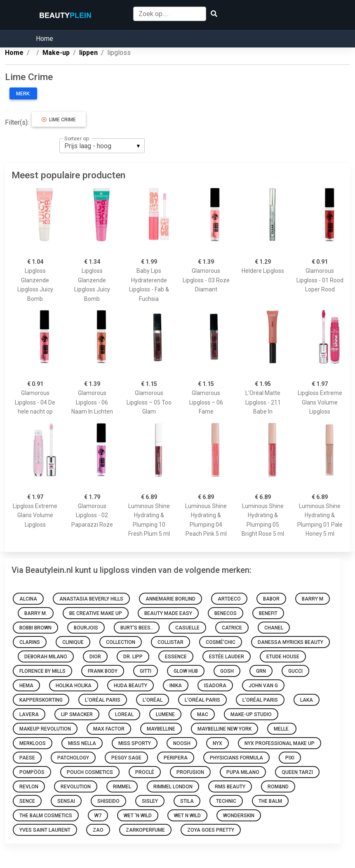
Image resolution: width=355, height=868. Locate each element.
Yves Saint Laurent (45, 830)
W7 (98, 816)
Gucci (295, 671)
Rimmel (122, 787)
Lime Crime (59, 120)
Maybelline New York (225, 729)
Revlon (29, 787)
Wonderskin (239, 816)
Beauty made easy (168, 613)
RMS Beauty (230, 787)
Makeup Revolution (45, 729)
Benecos (226, 613)
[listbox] (102, 146)
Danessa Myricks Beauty (290, 642)
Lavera (29, 714)
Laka (307, 700)
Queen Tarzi (297, 772)
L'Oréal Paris (103, 700)
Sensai (66, 801)
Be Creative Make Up (96, 613)
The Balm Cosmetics (46, 816)
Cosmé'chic (221, 642)
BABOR (271, 599)
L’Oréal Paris (260, 700)
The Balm (270, 801)
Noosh (182, 743)
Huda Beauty (130, 686)
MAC (203, 714)
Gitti (146, 671)
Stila (187, 801)
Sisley (150, 801)
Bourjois (86, 628)
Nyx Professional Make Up (280, 743)
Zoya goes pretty (211, 830)
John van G (263, 686)
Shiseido (108, 801)
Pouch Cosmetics (90, 772)
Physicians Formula (236, 758)
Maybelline (161, 729)
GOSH (227, 671)
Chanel (274, 628)
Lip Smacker (77, 714)
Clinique (73, 642)
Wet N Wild (187, 816)
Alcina (28, 599)
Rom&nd (278, 787)
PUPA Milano (243, 772)
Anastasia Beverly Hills (91, 599)
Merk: (23, 94)
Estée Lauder (227, 657)
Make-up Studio (251, 714)
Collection (121, 642)
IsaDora (215, 686)
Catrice (232, 628)
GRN (261, 671)
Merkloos (33, 743)
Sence (27, 801)
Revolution (76, 787)
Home (45, 39)
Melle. (282, 729)
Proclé (145, 772)
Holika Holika (74, 686)
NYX (217, 743)
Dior (95, 657)
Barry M (313, 599)
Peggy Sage (126, 758)
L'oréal (153, 700)
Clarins (30, 642)
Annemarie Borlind (170, 599)
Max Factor (109, 729)
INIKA (176, 686)
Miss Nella (82, 743)
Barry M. (36, 613)
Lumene (165, 714)
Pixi (290, 758)
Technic (226, 801)
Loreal (124, 714)
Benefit (268, 613)
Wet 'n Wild (138, 816)
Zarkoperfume (145, 830)
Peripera (176, 758)
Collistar (170, 642)
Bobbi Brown (35, 628)
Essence (176, 657)
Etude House (283, 657)
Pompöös (32, 772)
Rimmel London (173, 787)
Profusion (190, 772)
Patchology (73, 758)
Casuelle (187, 628)
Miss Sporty (135, 743)
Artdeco (229, 599)
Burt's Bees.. (137, 628)
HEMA (26, 686)
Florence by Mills (42, 671)
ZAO (98, 830)
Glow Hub (186, 671)
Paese (27, 758)
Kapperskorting (41, 700)
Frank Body (103, 671)
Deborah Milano (46, 657)
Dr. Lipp (133, 657)
